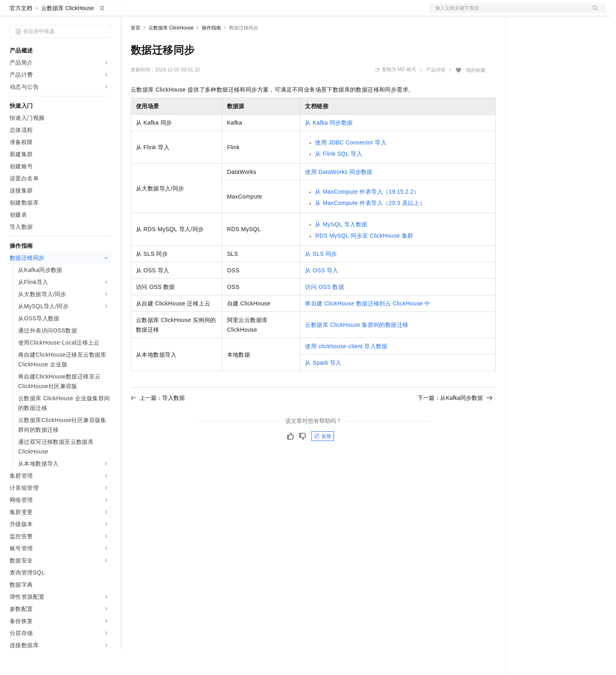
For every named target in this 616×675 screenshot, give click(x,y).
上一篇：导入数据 (158, 424)
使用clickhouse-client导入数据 (346, 372)
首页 (136, 54)
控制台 (544, 13)
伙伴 (219, 13)
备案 (524, 13)
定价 (174, 13)
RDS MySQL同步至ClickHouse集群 (364, 261)
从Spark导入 (323, 389)
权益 (155, 13)
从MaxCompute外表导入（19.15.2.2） (367, 217)
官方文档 (21, 34)
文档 (507, 13)
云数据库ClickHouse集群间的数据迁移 (357, 351)
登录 (593, 13)
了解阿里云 (266, 13)
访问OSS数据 (325, 313)
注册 (563, 13)
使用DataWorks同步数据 (339, 198)
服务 (238, 13)
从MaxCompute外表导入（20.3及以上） (370, 229)
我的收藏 (476, 96)
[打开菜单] (13, 13)
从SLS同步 (321, 280)
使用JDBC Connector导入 (351, 168)
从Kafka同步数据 (329, 148)
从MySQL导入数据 (341, 250)
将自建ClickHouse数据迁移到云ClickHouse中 (368, 329)
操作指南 (211, 54)
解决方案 (130, 13)
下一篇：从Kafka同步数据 (455, 424)
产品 (105, 13)
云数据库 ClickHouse (68, 34)
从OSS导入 (322, 296)
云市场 (196, 13)
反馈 (323, 462)
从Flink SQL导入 (339, 180)
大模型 (83, 13)
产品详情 (436, 96)
